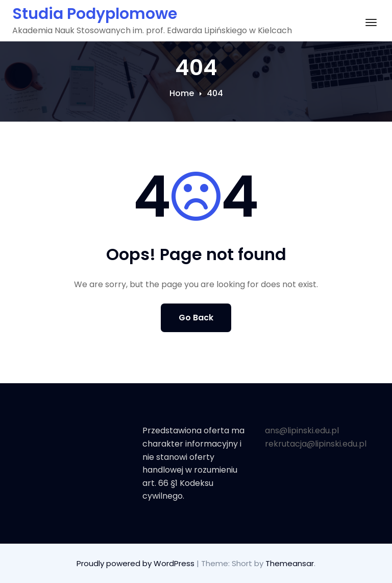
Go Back (196, 318)
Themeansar (290, 563)
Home (182, 93)
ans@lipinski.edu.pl (302, 430)
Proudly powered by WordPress (137, 563)
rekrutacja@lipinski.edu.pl (316, 444)
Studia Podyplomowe (95, 14)
